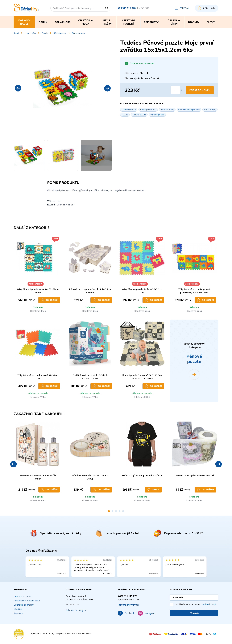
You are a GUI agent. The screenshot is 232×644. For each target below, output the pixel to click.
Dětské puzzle (60, 33)
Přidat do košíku (200, 90)
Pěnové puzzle (79, 33)
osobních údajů (209, 604)
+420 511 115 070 (126, 8)
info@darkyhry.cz (128, 605)
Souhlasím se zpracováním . (196, 604)
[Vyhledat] (108, 8)
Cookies (18, 609)
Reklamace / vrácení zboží (27, 601)
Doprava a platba (22, 596)
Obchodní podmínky (24, 605)
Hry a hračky (30, 33)
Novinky (194, 22)
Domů (16, 33)
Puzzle (45, 33)
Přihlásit (194, 613)
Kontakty (18, 613)
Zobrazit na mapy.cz (76, 610)
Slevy (211, 22)
